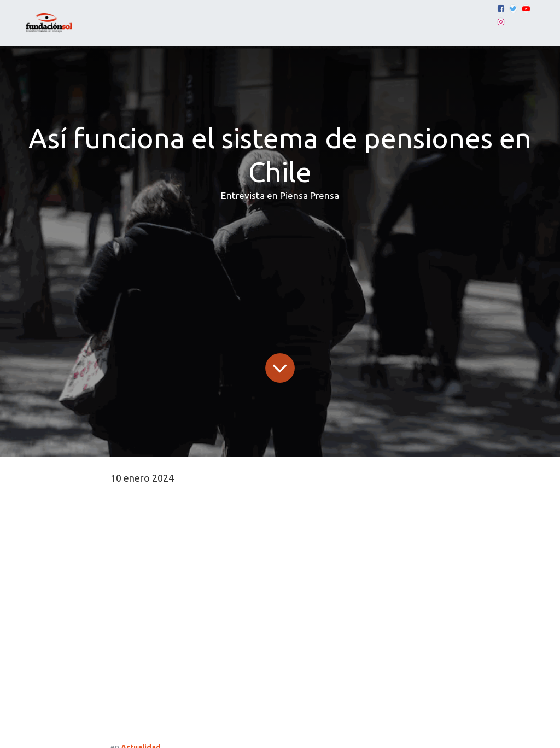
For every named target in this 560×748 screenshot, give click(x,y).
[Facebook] (501, 9)
